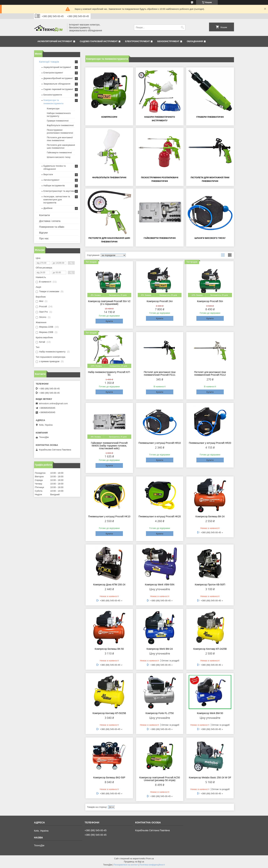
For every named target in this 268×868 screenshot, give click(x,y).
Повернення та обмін (52, 227)
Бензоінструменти (53, 95)
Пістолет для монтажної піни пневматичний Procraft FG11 (160, 373)
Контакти (44, 215)
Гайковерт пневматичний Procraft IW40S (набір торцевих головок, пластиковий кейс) (109, 446)
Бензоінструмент (168, 41)
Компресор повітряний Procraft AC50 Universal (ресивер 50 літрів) (160, 779)
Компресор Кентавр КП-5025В (109, 713)
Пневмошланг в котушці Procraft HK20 (160, 516)
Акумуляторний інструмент (55, 41)
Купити (109, 321)
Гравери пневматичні (210, 117)
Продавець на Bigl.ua (134, 862)
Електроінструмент (138, 41)
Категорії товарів (49, 62)
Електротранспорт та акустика (59, 191)
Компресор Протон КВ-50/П (210, 585)
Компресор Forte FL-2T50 (160, 713)
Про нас (44, 238)
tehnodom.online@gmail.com (53, 403)
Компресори (109, 117)
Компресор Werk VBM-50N (160, 585)
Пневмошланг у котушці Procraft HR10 (160, 443)
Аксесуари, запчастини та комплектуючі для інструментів (57, 200)
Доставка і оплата (50, 221)
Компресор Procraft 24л (160, 301)
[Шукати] (182, 27)
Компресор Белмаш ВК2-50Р (109, 778)
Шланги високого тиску (210, 238)
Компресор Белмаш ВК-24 (210, 516)
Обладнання (195, 41)
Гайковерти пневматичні (160, 238)
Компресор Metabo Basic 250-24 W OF (210, 778)
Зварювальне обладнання (57, 84)
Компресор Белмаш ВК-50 (109, 649)
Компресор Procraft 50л (210, 301)
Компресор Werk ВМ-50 (210, 713)
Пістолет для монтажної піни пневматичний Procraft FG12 (210, 373)
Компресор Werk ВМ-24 (160, 649)
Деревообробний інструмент (58, 78)
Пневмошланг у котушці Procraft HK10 (109, 516)
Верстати (48, 174)
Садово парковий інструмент (99, 41)
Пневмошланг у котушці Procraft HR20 (210, 443)
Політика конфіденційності (152, 865)
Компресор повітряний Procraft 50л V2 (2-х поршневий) (109, 303)
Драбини (48, 208)
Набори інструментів (54, 186)
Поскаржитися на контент (126, 865)
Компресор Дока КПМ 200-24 (109, 585)
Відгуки (43, 233)
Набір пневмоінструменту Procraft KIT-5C (109, 373)
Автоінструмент (51, 180)
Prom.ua (150, 859)
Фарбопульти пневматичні (109, 177)
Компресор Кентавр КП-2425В (210, 649)
